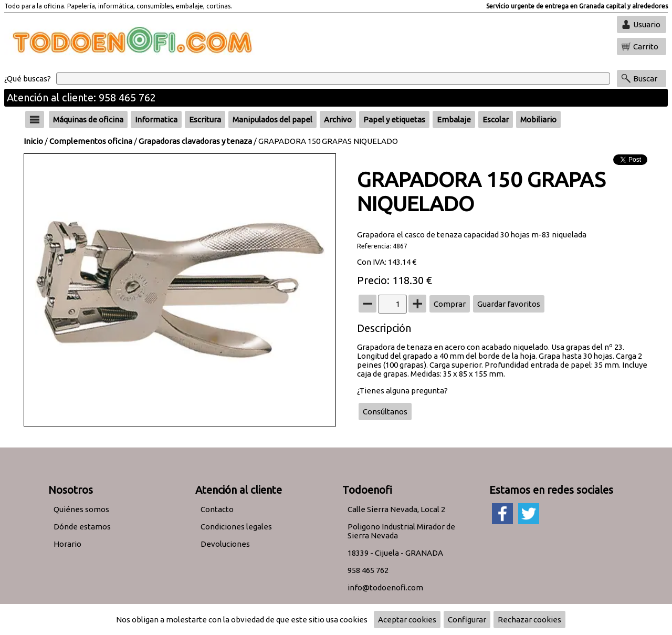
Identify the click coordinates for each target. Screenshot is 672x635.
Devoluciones (225, 544)
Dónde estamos (82, 527)
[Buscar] (333, 79)
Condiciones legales (236, 527)
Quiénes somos (81, 509)
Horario (67, 544)
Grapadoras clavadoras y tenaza (195, 141)
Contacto (217, 509)
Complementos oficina (91, 141)
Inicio (33, 141)
